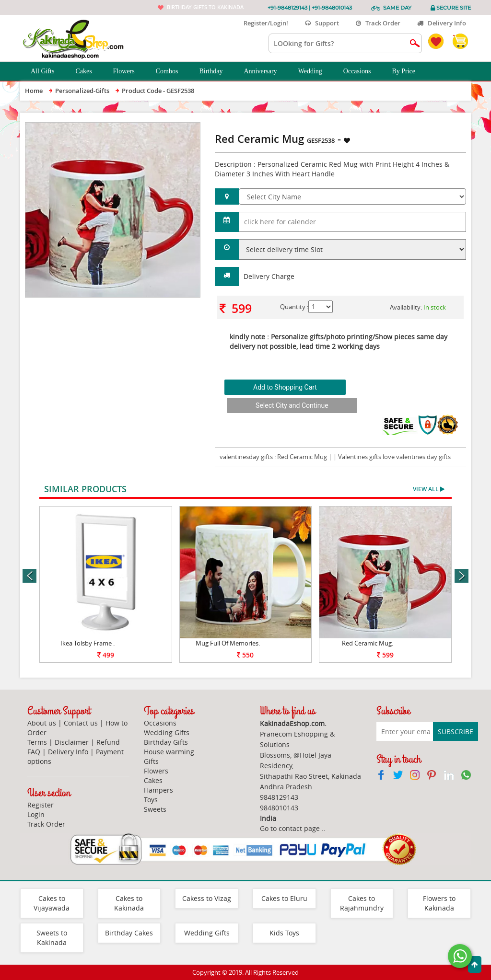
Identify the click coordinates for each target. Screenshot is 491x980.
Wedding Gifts (167, 732)
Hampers (158, 790)
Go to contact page (290, 828)
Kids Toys (284, 933)
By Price (409, 71)
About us (42, 723)
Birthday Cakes (129, 933)
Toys (151, 800)
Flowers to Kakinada (439, 903)
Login (36, 814)
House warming (169, 752)
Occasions (362, 71)
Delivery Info (442, 23)
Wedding (316, 71)
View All (429, 489)
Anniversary (265, 71)
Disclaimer (72, 742)
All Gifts (48, 71)
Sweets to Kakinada (52, 938)
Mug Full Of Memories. (228, 643)
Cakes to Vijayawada (52, 903)
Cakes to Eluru (284, 898)
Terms (37, 742)
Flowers (129, 71)
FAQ (34, 752)
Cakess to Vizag (207, 898)
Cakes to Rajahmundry (362, 903)
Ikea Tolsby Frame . (88, 643)
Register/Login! (262, 23)
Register (41, 805)
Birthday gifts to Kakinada (205, 7)
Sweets (155, 809)
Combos (172, 71)
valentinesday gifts (246, 457)
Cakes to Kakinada (129, 903)
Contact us (81, 723)
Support (322, 23)
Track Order (378, 23)
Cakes (89, 71)
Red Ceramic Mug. (368, 643)
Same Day (397, 8)
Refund (108, 742)
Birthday (216, 71)
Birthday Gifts (166, 742)
